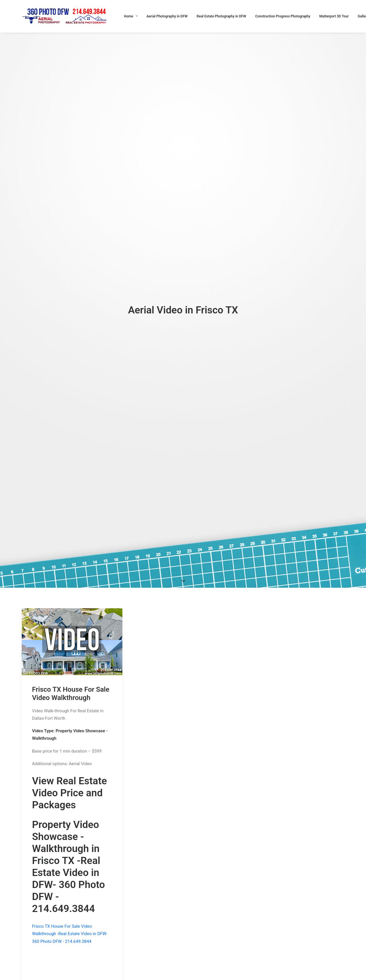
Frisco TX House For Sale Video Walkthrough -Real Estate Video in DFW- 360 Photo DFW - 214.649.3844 (70, 835)
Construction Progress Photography (283, 16)
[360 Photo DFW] (65, 16)
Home (131, 16)
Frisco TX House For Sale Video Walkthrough (71, 595)
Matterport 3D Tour (334, 16)
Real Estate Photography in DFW (221, 16)
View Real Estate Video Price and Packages (69, 694)
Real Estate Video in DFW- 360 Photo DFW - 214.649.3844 (68, 786)
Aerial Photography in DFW (167, 16)
